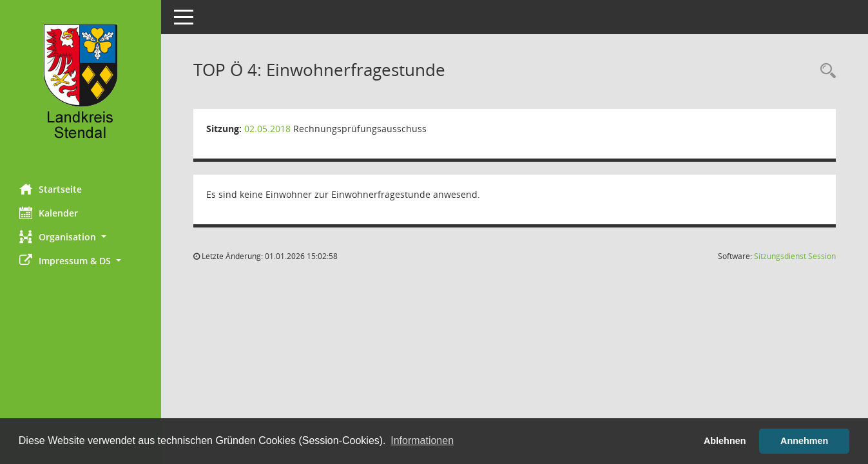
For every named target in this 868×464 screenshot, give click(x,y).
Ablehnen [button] (725, 441)
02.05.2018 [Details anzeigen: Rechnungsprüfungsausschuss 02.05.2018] (267, 129)
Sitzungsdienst (795, 256)
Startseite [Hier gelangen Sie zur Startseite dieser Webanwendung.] (51, 189)
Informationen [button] (422, 440)
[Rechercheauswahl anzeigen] (825, 71)
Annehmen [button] (804, 441)
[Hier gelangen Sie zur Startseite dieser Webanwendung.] (81, 87)
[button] (81, 237)
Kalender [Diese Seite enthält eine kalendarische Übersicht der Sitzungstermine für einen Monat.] (49, 213)
